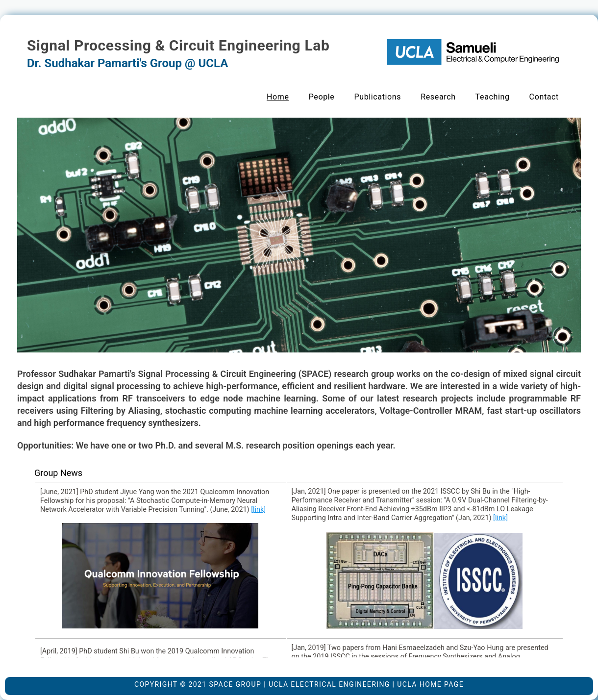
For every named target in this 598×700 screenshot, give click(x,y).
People (322, 97)
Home (278, 97)
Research (438, 97)
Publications (377, 97)
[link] (258, 510)
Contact (544, 97)
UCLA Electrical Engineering (329, 684)
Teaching (493, 97)
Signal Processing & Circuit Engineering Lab (178, 45)
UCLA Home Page (430, 684)
